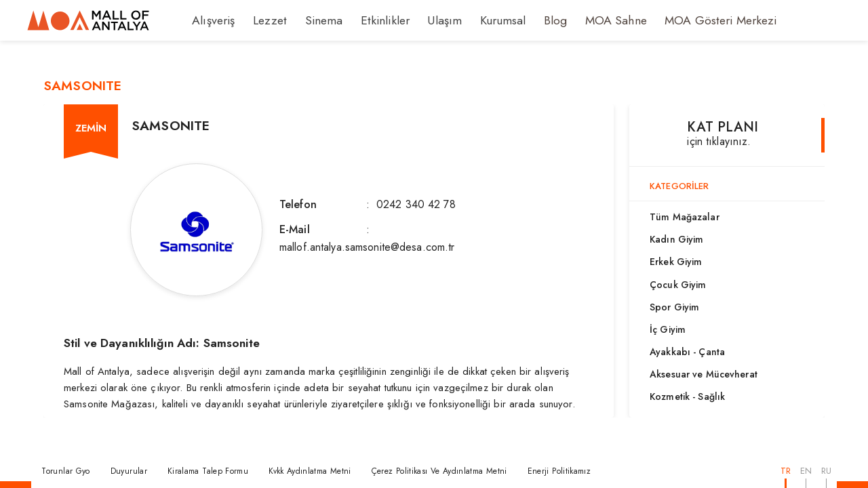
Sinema (313, 20)
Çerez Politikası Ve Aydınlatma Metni (439, 471)
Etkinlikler (368, 20)
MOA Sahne (582, 20)
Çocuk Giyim (678, 285)
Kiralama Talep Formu (208, 471)
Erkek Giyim (676, 262)
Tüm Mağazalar (685, 217)
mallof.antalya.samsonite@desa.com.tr (367, 247)
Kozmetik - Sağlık (687, 396)
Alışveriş (211, 20)
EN (806, 471)
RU (826, 471)
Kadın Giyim (676, 239)
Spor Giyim (674, 307)
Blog (525, 20)
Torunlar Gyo (65, 471)
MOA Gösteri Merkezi (677, 20)
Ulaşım (421, 20)
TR (786, 471)
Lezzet (263, 20)
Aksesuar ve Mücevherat (704, 374)
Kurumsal (475, 20)
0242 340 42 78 (416, 204)
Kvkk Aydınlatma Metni (310, 471)
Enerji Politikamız (559, 471)
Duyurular (129, 471)
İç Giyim (668, 329)
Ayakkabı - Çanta (687, 352)
